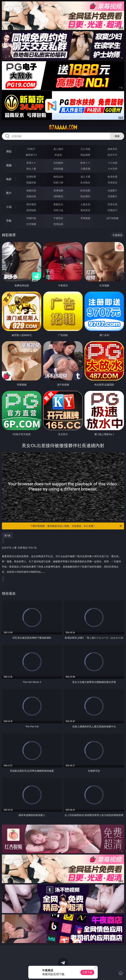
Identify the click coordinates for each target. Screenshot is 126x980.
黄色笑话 (85, 210)
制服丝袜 (31, 182)
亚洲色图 (58, 190)
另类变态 (112, 182)
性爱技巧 (112, 210)
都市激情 (31, 204)
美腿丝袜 (31, 196)
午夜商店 (58, 218)
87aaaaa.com (63, 127)
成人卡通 (85, 177)
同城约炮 (31, 218)
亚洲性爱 (31, 177)
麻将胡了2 (31, 155)
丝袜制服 (58, 169)
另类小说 (58, 210)
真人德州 (58, 149)
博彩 (9, 151)
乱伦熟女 (85, 182)
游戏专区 (112, 149)
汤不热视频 (112, 218)
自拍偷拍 (58, 163)
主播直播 (85, 169)
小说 (9, 207)
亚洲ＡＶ (31, 163)
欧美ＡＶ (85, 163)
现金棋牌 (85, 155)
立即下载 (87, 972)
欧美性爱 (112, 177)
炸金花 (58, 155)
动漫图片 (112, 190)
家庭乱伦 (58, 204)
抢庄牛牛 (112, 155)
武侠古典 (112, 204)
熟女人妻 (31, 169)
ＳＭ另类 (112, 169)
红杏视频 (31, 224)
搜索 (117, 136)
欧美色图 (85, 190)
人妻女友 (85, 204)
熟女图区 (85, 196)
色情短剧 (58, 224)
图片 (9, 193)
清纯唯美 (58, 196)
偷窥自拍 (31, 190)
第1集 (7, 535)
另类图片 (112, 196)
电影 (9, 179)
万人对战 (85, 149)
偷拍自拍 (58, 177)
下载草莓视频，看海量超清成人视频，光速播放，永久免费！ (76, 526)
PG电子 (31, 149)
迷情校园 (31, 210)
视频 (9, 165)
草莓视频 (85, 218)
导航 (9, 221)
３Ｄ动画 (112, 163)
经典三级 (58, 182)
